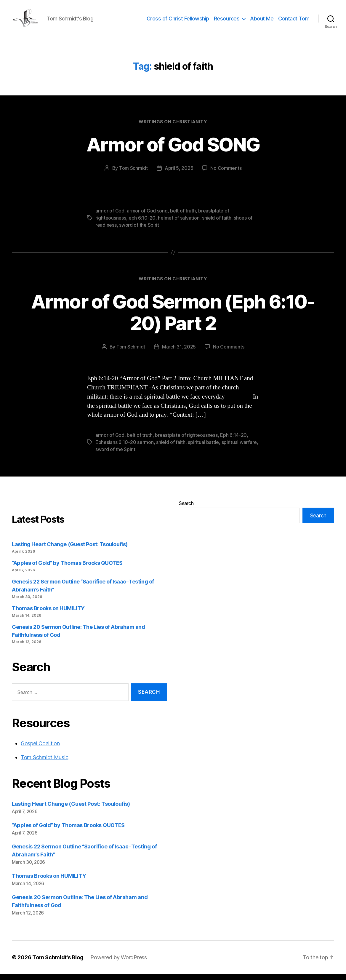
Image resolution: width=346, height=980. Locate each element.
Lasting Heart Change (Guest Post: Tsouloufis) (70, 550)
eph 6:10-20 (142, 224)
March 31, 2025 (179, 353)
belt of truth (183, 217)
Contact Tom (294, 21)
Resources (227, 21)
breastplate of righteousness (186, 441)
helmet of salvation (179, 224)
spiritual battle (203, 448)
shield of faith (217, 224)
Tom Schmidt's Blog (58, 963)
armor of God (110, 217)
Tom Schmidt (133, 174)
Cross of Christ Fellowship (178, 21)
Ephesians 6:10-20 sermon (125, 448)
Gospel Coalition (40, 749)
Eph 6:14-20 (233, 441)
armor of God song (147, 217)
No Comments (226, 174)
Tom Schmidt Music (44, 763)
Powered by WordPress (119, 963)
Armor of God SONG (173, 150)
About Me (262, 21)
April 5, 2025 (179, 174)
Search (186, 509)
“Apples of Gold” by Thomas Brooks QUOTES (67, 569)
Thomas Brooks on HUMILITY (48, 614)
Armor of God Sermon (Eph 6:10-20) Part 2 (173, 318)
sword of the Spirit (139, 231)
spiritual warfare (239, 448)
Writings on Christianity (173, 128)
